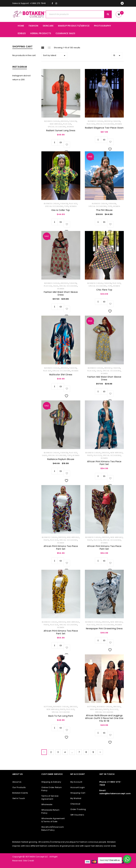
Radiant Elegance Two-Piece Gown (104, 128)
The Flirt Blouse (104, 210)
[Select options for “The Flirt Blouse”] (98, 222)
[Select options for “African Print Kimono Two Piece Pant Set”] (98, 476)
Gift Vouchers (77, 815)
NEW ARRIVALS (56, 124)
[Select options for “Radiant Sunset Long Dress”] (55, 142)
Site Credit (28, 861)
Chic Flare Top (104, 290)
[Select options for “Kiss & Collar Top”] (55, 222)
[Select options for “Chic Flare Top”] (98, 302)
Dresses (64, 121)
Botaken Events (20, 793)
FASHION (73, 121)
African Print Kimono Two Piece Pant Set (104, 463)
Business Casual (52, 121)
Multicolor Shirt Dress (61, 375)
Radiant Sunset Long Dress (61, 130)
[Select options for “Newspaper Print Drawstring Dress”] (98, 640)
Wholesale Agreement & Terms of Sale (53, 820)
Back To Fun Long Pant (61, 716)
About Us (17, 782)
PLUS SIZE (67, 124)
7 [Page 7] (79, 752)
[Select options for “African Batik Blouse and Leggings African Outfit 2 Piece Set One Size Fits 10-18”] (98, 733)
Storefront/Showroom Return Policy (53, 828)
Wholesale (47, 804)
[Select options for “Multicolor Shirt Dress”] (55, 386)
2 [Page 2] (51, 752)
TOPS (66, 206)
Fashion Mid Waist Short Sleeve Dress (61, 293)
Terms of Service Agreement (50, 797)
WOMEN (70, 127)
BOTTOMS (48, 707)
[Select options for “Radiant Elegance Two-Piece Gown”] (98, 140)
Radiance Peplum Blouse (61, 459)
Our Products (19, 787)
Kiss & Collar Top (61, 210)
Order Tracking (78, 809)
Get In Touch (19, 798)
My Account (76, 782)
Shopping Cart (78, 793)
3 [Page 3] (58, 752)
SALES (56, 286)
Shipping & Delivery (51, 782)
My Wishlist (76, 798)
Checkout (75, 804)
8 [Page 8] (86, 752)
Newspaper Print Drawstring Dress (104, 629)
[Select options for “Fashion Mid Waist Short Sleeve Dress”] (55, 307)
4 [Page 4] (65, 752)
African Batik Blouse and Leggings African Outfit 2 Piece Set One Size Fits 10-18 (104, 718)
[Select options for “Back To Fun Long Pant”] (55, 728)
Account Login (78, 787)
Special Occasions (57, 127)
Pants (90, 455)
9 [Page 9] (93, 752)
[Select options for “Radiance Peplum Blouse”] (55, 471)
